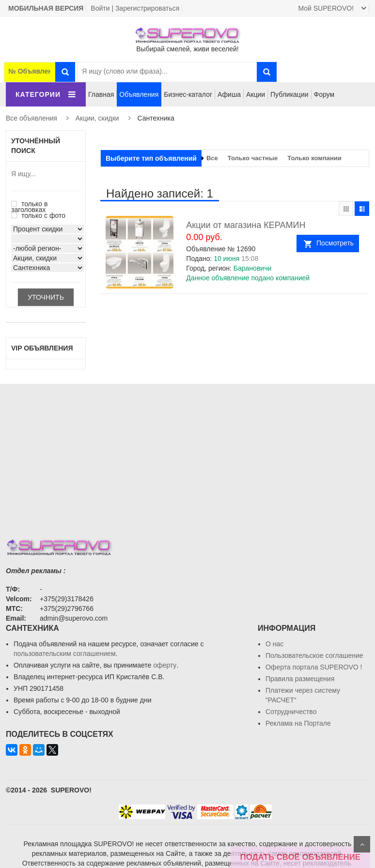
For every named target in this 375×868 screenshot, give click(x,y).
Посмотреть (335, 243)
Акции (256, 94)
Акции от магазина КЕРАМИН (246, 225)
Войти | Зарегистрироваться (135, 8)
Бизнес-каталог (188, 94)
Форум (324, 94)
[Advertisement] (187, 452)
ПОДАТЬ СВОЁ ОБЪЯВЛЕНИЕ (300, 857)
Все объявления (31, 118)
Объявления (139, 94)
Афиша (229, 94)
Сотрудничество (291, 712)
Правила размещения (300, 679)
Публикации (289, 94)
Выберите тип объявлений (151, 158)
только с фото (38, 215)
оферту (165, 665)
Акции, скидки (97, 118)
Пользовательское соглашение (314, 655)
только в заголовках (29, 207)
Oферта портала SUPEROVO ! (314, 667)
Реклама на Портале (298, 723)
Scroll (362, 844)
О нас (274, 644)
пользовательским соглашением (65, 654)
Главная (101, 94)
